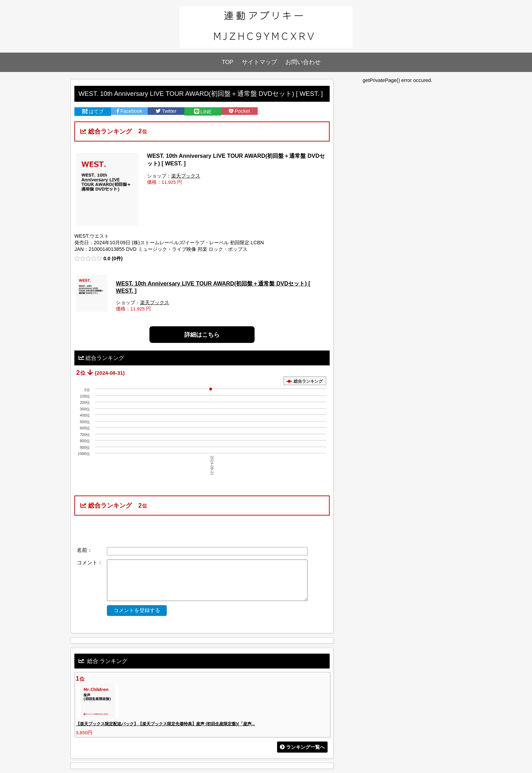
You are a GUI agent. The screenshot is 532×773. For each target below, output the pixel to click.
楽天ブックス (186, 176)
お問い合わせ (303, 62)
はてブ (93, 111)
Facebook (129, 111)
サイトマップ (259, 62)
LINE (203, 112)
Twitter (166, 111)
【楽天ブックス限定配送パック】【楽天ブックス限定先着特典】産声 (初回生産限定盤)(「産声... (165, 724)
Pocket (240, 111)
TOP (228, 62)
